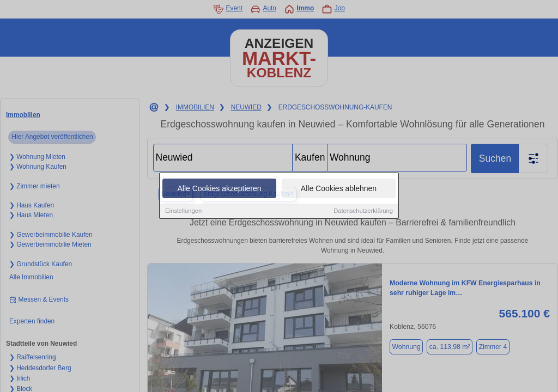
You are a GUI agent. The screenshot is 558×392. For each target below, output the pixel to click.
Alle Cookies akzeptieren (219, 189)
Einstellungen (183, 211)
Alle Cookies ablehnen (339, 189)
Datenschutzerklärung (363, 211)
